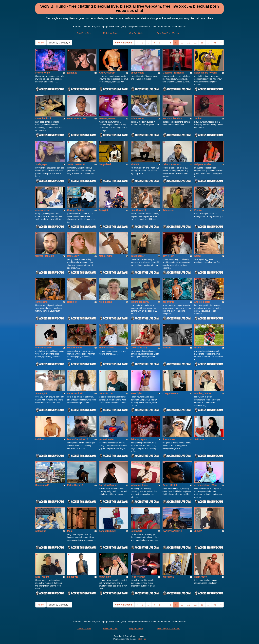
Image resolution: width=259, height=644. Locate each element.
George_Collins (76, 210)
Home (41, 43)
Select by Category (59, 43)
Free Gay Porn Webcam (168, 33)
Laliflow (40, 439)
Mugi (70, 531)
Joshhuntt (168, 302)
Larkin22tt (136, 531)
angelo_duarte (202, 302)
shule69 (135, 164)
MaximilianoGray (140, 302)
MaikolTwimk (106, 256)
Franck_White (43, 73)
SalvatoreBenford (109, 485)
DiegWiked (105, 164)
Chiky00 (103, 210)
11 (189, 43)
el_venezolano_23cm (206, 485)
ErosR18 (199, 348)
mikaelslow (105, 577)
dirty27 (198, 531)
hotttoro (167, 348)
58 (215, 43)
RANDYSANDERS (172, 531)
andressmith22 (75, 393)
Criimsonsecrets (172, 164)
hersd (198, 256)
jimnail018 (73, 577)
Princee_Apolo (139, 439)
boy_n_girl (168, 256)
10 (182, 43)
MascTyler (136, 393)
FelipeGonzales (203, 164)
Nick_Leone (105, 302)
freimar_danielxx (45, 256)
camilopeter (42, 302)
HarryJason (201, 577)
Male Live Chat (110, 33)
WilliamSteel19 (43, 348)
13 (202, 43)
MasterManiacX (107, 348)
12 (195, 43)
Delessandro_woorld (206, 73)
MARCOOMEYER (77, 118)
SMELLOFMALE (76, 164)
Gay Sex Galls (136, 33)
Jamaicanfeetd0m (172, 118)
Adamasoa (168, 210)
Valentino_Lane (139, 485)
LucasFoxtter (106, 393)
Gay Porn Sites (84, 33)
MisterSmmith (75, 348)
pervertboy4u (106, 439)
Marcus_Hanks (107, 118)
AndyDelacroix (107, 73)
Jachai (198, 118)
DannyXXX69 (170, 485)
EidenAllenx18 (75, 485)
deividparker (138, 256)
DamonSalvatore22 (78, 439)
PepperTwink (138, 577)
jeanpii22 (72, 73)
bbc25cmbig (138, 73)
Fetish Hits (142, 639)
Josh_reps (41, 164)
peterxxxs (41, 531)
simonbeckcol (43, 118)
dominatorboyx (107, 531)
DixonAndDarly (139, 348)
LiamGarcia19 (138, 210)
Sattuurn (199, 439)
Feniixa (198, 210)
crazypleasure (170, 393)
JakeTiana (168, 577)
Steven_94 (41, 393)
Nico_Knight (42, 577)
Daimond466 (42, 485)
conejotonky (42, 210)
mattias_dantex (203, 393)
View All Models (124, 43)
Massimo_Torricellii (173, 73)
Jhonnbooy (169, 439)
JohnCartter (137, 118)
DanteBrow (73, 256)
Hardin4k (72, 302)
